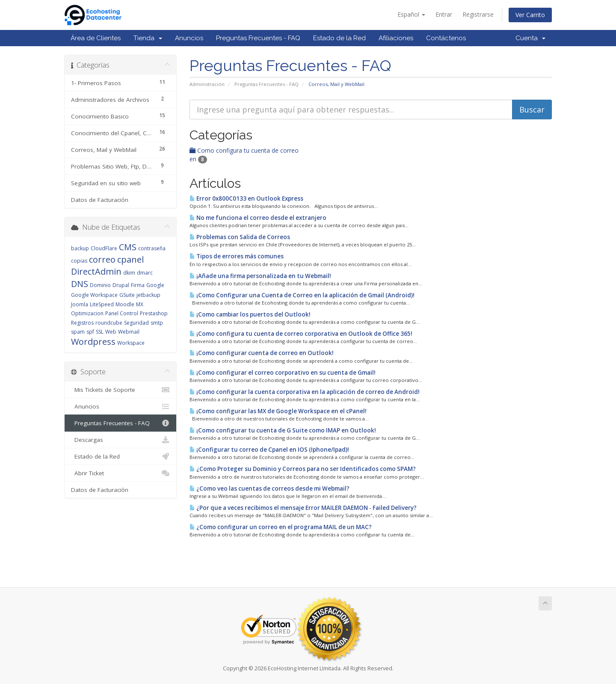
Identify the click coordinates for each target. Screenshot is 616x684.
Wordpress (93, 342)
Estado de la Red (339, 38)
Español (411, 14)
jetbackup (148, 295)
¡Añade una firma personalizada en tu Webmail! (260, 276)
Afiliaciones (396, 38)
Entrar (444, 14)
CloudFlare (104, 248)
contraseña (152, 248)
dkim (129, 273)
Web (111, 332)
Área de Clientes (96, 38)
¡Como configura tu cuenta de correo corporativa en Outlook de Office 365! (301, 334)
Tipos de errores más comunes (237, 256)
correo (102, 259)
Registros (82, 323)
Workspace (131, 343)
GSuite (127, 295)
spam (78, 332)
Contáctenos (446, 38)
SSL (100, 332)
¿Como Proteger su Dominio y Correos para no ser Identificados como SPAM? (303, 469)
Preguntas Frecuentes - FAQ (258, 38)
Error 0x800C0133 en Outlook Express (246, 198)
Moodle (125, 304)
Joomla (80, 304)
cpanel (130, 259)
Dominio (100, 285)
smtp (157, 323)
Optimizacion (87, 313)
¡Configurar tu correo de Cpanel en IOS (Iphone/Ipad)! (269, 450)
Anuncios (189, 38)
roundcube (109, 323)
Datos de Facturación (100, 200)
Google (155, 285)
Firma (138, 285)
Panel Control (122, 313)
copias (79, 261)
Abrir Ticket (120, 473)
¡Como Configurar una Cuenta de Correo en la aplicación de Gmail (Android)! (302, 295)
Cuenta (530, 38)
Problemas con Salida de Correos (240, 237)
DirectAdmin (96, 271)
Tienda (148, 38)
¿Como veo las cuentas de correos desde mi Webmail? (269, 489)
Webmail (129, 332)
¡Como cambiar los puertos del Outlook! (250, 314)
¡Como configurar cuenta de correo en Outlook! (262, 353)
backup (80, 248)
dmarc (145, 273)
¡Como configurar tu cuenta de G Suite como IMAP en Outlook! (283, 430)
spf (90, 332)
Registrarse (478, 14)
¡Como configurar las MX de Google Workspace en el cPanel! (278, 411)
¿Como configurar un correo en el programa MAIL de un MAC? (281, 527)
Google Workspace (94, 295)
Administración (207, 84)
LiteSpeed (102, 304)
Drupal (121, 285)
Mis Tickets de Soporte (120, 390)
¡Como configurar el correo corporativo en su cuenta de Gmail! (283, 373)
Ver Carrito (530, 15)
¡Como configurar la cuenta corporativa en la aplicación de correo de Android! (305, 392)
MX (140, 304)
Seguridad (136, 323)
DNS (80, 284)
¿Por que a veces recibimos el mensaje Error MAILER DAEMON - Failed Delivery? (303, 508)
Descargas (120, 440)
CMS (128, 247)
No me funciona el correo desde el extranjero (258, 218)
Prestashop (154, 313)
